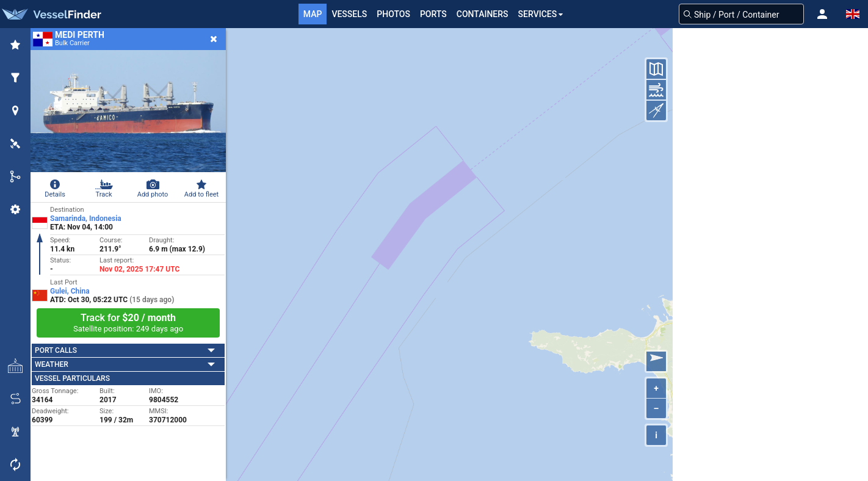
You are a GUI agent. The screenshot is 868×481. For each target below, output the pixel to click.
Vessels (349, 14)
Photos (393, 14)
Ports (433, 14)
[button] (822, 14)
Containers (483, 14)
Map (313, 14)
